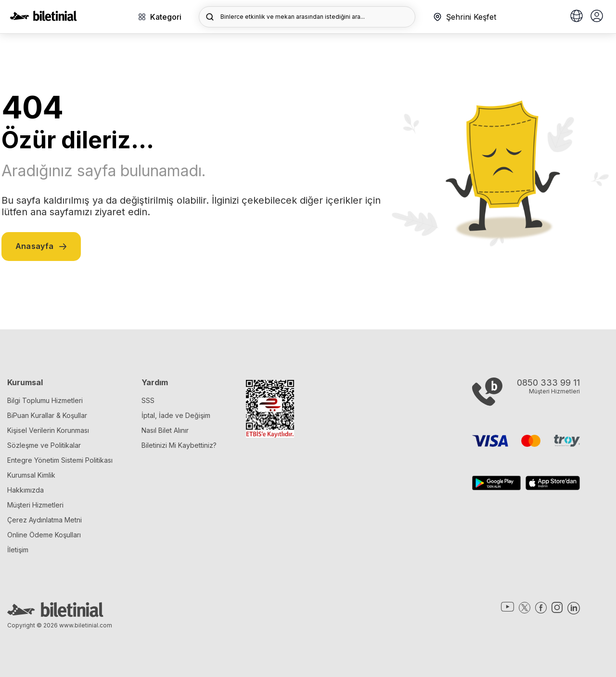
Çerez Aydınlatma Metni (45, 520)
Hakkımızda (26, 490)
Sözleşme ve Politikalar (44, 445)
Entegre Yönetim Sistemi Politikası (60, 460)
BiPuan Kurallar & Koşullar (47, 415)
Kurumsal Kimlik (31, 475)
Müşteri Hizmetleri (35, 505)
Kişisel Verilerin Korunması (48, 430)
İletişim (18, 550)
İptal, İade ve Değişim (176, 415)
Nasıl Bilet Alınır (165, 430)
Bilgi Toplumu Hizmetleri (45, 400)
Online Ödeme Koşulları (44, 535)
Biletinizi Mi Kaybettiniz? (179, 445)
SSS (148, 400)
